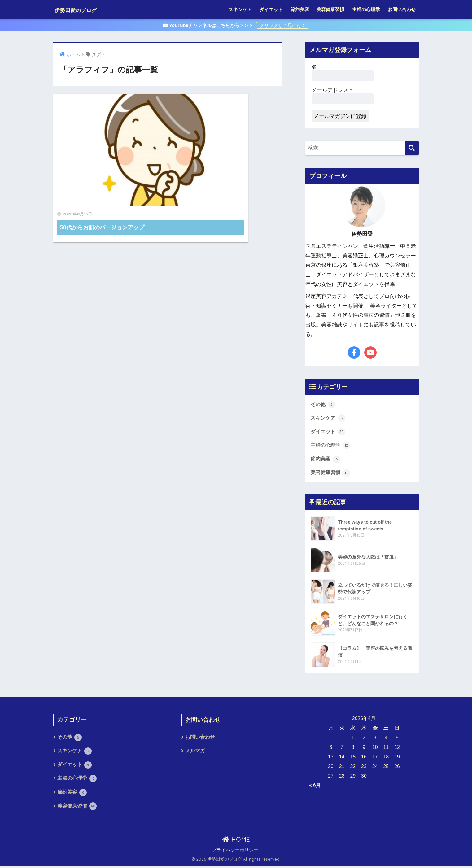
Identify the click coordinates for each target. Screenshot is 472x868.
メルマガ (195, 752)
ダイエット (271, 9)
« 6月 (315, 786)
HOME (236, 842)
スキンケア (240, 9)
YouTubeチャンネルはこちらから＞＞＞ (209, 25)
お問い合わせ (402, 9)
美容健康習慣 (330, 9)
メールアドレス (332, 90)
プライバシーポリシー (235, 852)
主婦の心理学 (366, 9)
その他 (323, 404)
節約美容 (300, 9)
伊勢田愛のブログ (85, 9)
